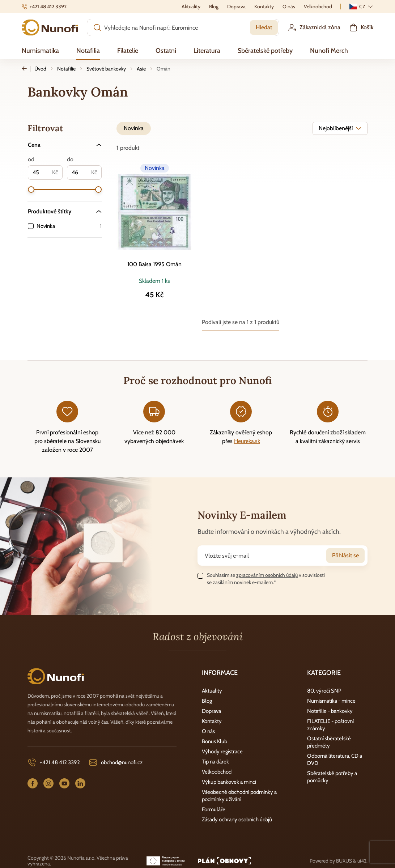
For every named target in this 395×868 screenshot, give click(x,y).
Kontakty (212, 721)
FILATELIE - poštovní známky (330, 725)
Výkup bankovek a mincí (229, 782)
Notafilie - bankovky (330, 711)
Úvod (40, 69)
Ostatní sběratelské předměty (329, 742)
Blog (207, 701)
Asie (141, 69)
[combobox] (340, 128)
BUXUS (344, 861)
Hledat (264, 27)
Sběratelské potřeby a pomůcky (332, 777)
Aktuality (212, 691)
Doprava (211, 711)
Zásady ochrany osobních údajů (237, 820)
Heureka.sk (247, 441)
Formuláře (214, 809)
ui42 (362, 861)
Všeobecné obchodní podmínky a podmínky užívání (239, 796)
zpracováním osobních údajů (267, 575)
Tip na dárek (215, 762)
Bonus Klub (215, 741)
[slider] (31, 190)
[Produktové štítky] (65, 211)
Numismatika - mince (331, 701)
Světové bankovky (106, 69)
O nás (208, 731)
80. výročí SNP (324, 691)
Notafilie (66, 69)
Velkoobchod (217, 772)
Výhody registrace (222, 752)
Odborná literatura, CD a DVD (335, 759)
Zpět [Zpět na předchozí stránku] (26, 69)
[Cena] (65, 145)
